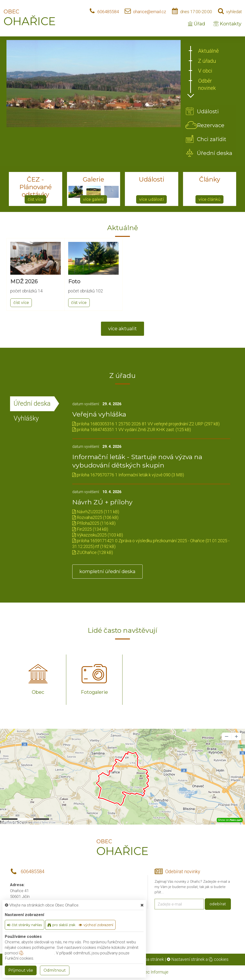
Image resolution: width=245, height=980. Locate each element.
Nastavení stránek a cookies (198, 959)
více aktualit (122, 329)
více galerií (93, 199)
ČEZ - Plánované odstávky (36, 187)
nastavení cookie (37, 953)
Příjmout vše (21, 970)
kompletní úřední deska (107, 571)
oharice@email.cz (150, 12)
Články (210, 179)
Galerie (93, 179)
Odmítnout (55, 970)
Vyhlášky (26, 418)
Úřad (196, 24)
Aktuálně (208, 51)
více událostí (152, 199)
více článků (210, 199)
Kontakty (228, 24)
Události (152, 179)
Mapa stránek (151, 959)
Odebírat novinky (183, 872)
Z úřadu (207, 61)
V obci (205, 71)
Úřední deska (32, 404)
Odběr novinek (207, 84)
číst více (36, 199)
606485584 (108, 12)
